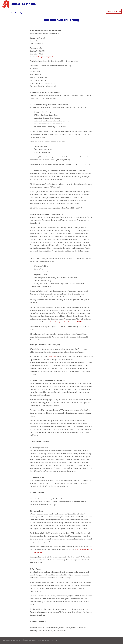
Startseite (6, 13)
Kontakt (14, 13)
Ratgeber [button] (22, 13)
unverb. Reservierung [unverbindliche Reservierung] (114, 11)
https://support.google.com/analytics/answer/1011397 (64, 322)
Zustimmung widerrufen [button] (50, 640)
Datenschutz (7, 640)
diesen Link (52, 357)
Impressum (16, 640)
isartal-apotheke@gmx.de (45, 57)
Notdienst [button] (32, 13)
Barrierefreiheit (26, 640)
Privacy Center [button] (36, 640)
